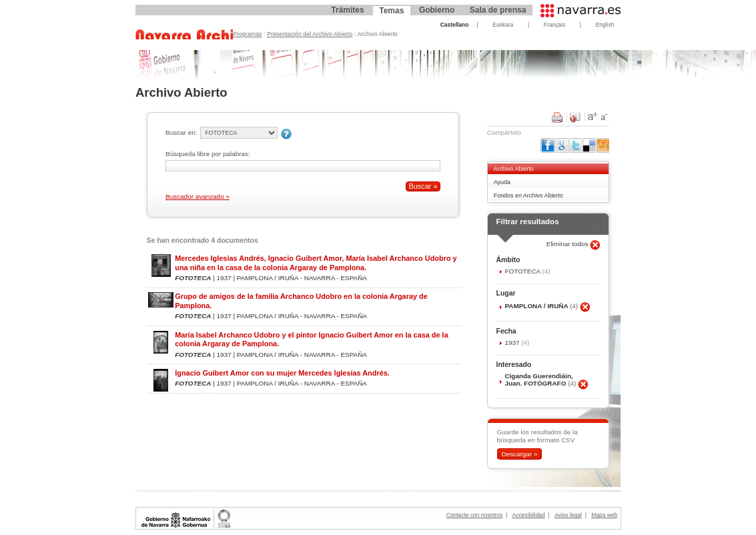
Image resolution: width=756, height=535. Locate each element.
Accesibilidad (529, 515)
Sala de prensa (498, 10)
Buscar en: (181, 132)
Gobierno (437, 10)
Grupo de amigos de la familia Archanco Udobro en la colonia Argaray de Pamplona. (301, 301)
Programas (248, 34)
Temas (391, 11)
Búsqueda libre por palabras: (208, 154)
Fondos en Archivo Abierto (528, 195)
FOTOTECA (523, 271)
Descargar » (519, 454)
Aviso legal (568, 515)
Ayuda (502, 182)
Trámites (347, 10)
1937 (513, 343)
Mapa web (604, 515)
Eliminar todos (569, 244)
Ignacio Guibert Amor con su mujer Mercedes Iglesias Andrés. (282, 373)
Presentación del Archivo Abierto (310, 34)
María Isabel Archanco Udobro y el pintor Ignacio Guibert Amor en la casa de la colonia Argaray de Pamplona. (312, 339)
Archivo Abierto (514, 169)
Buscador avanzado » (198, 196)
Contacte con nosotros (474, 515)
